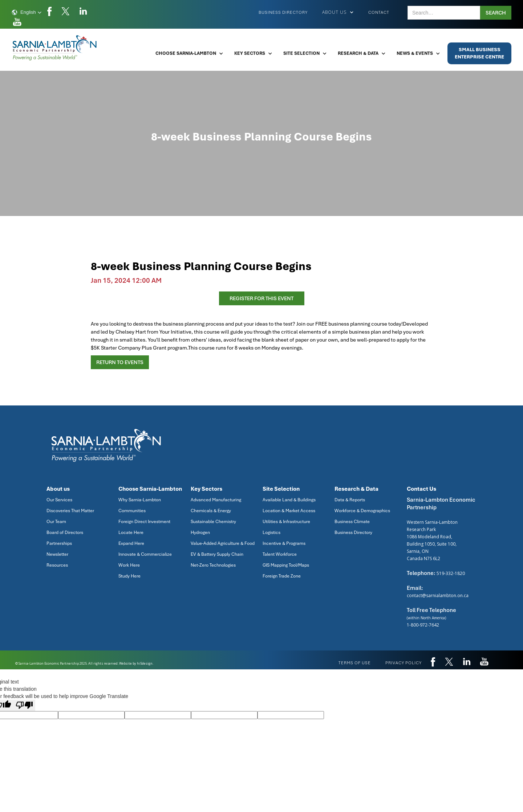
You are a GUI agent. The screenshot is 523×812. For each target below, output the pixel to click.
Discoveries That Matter (70, 511)
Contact (379, 12)
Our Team (56, 522)
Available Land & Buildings (289, 500)
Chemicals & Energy (211, 511)
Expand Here (131, 543)
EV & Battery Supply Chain (217, 554)
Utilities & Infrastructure (286, 522)
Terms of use (355, 663)
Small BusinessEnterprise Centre (479, 53)
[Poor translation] (24, 705)
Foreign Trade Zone (282, 576)
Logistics (271, 533)
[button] (27, 12)
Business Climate (352, 522)
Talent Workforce (280, 554)
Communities (132, 511)
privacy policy (404, 663)
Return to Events (120, 362)
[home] (55, 48)
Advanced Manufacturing (216, 500)
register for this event (261, 298)
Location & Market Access (289, 511)
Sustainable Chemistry (213, 522)
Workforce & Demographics (362, 511)
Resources (57, 565)
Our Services (59, 500)
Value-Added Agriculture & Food (223, 543)
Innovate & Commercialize (145, 554)
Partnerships (59, 543)
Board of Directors (65, 533)
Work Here (129, 565)
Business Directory (283, 12)
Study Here (129, 576)
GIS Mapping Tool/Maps (286, 565)
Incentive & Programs (284, 543)
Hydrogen (200, 533)
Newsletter (57, 554)
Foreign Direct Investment (144, 522)
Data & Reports (350, 500)
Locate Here (131, 533)
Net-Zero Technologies (213, 565)
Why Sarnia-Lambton (140, 500)
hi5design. (145, 663)
